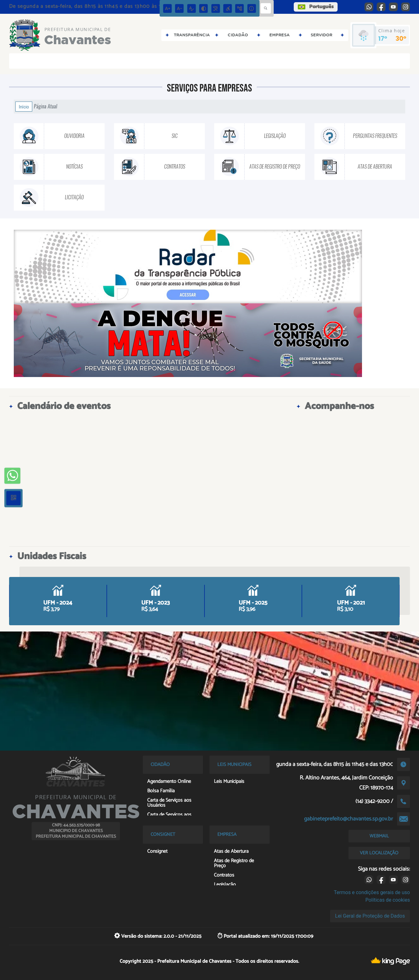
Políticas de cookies (388, 900)
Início (24, 107)
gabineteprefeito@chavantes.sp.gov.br (349, 819)
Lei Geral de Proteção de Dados (370, 916)
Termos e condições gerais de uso (372, 892)
